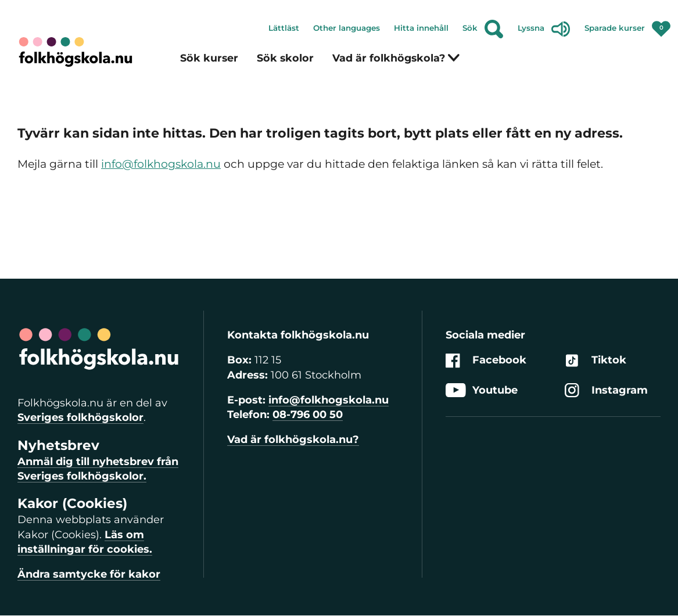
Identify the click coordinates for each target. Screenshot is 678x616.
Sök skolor (285, 58)
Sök (483, 29)
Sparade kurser (628, 26)
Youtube (482, 390)
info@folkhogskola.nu (161, 164)
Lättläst (284, 28)
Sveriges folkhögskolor (80, 417)
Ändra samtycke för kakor (89, 574)
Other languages (347, 28)
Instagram (606, 390)
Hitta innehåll (421, 28)
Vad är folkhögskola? (396, 58)
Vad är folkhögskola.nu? (293, 440)
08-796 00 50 (308, 415)
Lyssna (544, 29)
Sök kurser (209, 58)
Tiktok (596, 361)
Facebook (486, 361)
